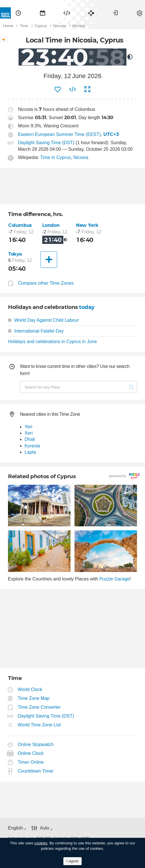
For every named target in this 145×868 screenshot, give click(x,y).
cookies (41, 843)
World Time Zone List (39, 725)
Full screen (87, 89)
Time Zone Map (34, 698)
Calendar (43, 13)
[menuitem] (18, 13)
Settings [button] (140, 13)
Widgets (67, 13)
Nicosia (81, 157)
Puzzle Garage (114, 579)
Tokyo (15, 254)
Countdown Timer (36, 771)
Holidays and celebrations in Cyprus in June (52, 342)
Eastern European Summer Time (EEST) (59, 134)
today (87, 307)
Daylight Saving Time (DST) (46, 143)
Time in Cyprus (56, 157)
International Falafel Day (36, 331)
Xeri (29, 433)
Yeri (28, 427)
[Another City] (49, 260)
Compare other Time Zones (46, 283)
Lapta (30, 452)
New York (87, 225)
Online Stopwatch (36, 744)
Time (18, 13)
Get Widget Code (72, 89)
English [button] (15, 828)
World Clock (30, 689)
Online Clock (31, 753)
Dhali (30, 439)
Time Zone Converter (39, 707)
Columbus (20, 225)
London (51, 225)
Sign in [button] (115, 13)
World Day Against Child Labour (43, 320)
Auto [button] (44, 828)
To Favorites (58, 89)
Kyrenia (32, 446)
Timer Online (31, 762)
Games (91, 13)
